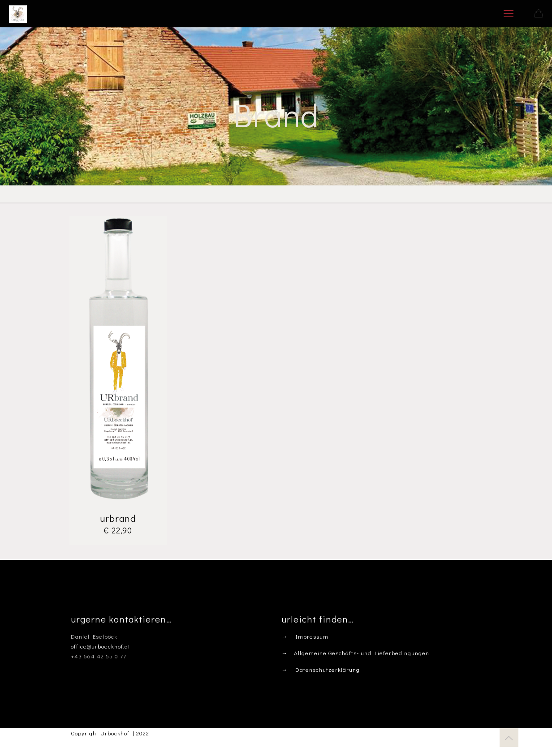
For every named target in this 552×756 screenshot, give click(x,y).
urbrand (118, 518)
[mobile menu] (509, 13)
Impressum (312, 636)
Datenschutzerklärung (328, 669)
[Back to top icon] (509, 738)
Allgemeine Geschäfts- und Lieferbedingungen (362, 653)
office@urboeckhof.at (101, 646)
